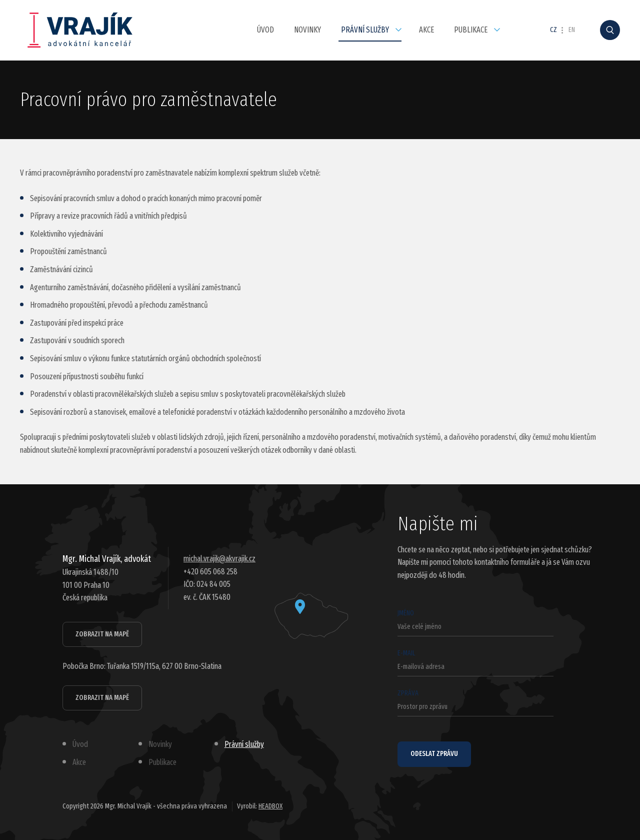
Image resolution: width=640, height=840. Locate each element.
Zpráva (475, 703)
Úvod (265, 30)
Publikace (471, 30)
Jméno (475, 623)
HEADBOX (270, 806)
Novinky (307, 30)
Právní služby (365, 30)
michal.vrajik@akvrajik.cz (219, 559)
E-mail (475, 663)
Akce (426, 30)
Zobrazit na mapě (102, 634)
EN (572, 30)
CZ (553, 30)
